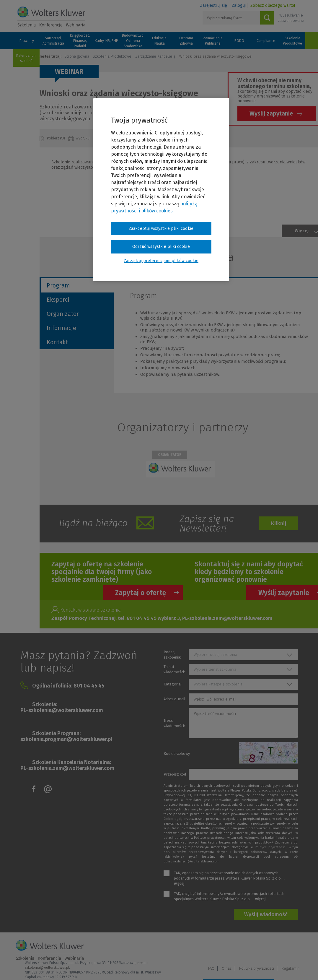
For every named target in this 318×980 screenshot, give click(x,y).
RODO (239, 41)
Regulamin (290, 950)
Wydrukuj (83, 138)
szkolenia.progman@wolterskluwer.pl (66, 739)
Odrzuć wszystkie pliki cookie (161, 247)
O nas (227, 950)
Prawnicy (27, 41)
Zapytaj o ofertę (141, 593)
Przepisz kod (175, 774)
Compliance (266, 41)
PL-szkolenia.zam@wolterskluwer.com (67, 768)
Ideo (299, 967)
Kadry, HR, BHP (106, 41)
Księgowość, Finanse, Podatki (80, 41)
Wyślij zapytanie (271, 113)
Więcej (302, 231)
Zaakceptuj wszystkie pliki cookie (161, 229)
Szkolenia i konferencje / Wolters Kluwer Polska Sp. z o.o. (51, 17)
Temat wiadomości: (174, 669)
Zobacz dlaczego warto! (273, 5)
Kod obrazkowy (177, 754)
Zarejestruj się (214, 5)
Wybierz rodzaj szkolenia (215, 655)
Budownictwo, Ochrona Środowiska (133, 41)
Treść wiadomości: (174, 723)
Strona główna (77, 56)
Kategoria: (173, 684)
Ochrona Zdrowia (186, 41)
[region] (161, 190)
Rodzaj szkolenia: (172, 655)
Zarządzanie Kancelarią (155, 56)
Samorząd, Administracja (53, 41)
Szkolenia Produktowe (292, 41)
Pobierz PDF (57, 138)
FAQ (211, 950)
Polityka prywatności (257, 950)
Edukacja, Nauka (160, 41)
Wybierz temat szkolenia (215, 669)
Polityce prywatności (271, 847)
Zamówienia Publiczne (213, 41)
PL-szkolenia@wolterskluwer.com (62, 710)
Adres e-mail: (175, 699)
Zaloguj (239, 5)
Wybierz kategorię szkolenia (218, 684)
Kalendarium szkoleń (26, 58)
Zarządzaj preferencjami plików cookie (238, 968)
